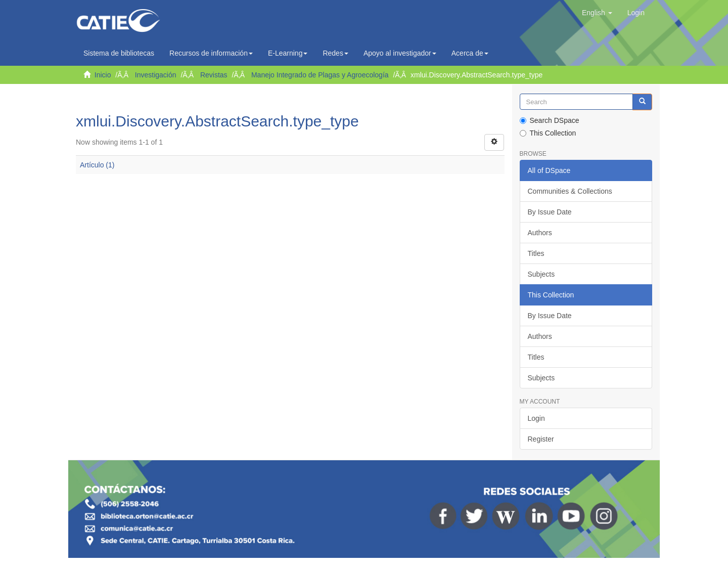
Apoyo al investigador (400, 53)
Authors (540, 233)
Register (541, 439)
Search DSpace (550, 120)
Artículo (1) (97, 165)
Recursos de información (211, 53)
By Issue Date (550, 212)
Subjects (541, 274)
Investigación (156, 75)
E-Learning (288, 53)
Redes (335, 53)
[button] (597, 13)
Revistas (214, 75)
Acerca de (470, 53)
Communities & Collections (570, 191)
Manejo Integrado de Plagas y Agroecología (320, 75)
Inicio (103, 75)
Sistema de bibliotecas (119, 53)
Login (536, 418)
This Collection (548, 133)
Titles (536, 253)
